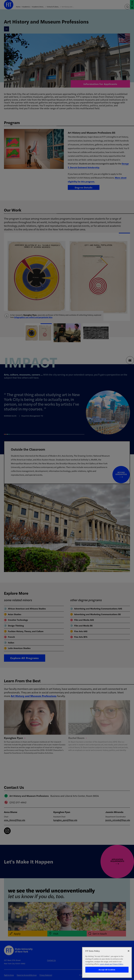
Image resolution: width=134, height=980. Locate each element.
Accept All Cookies (107, 970)
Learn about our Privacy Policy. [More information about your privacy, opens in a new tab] (112, 964)
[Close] (129, 951)
